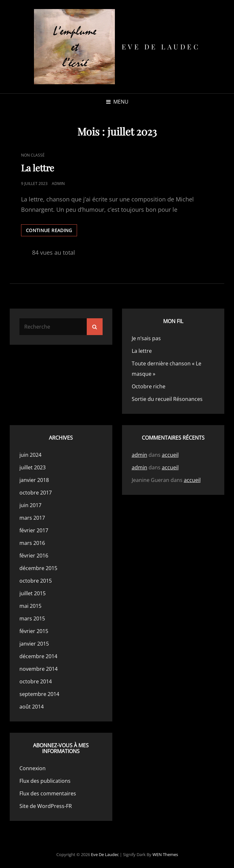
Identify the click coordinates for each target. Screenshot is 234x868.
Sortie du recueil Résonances (167, 399)
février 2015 (34, 631)
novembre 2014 (39, 669)
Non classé (33, 155)
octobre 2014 (36, 681)
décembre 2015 (38, 568)
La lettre (38, 168)
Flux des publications (45, 781)
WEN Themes (165, 854)
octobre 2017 (36, 493)
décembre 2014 (38, 656)
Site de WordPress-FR (46, 806)
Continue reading (51, 231)
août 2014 (32, 707)
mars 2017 (32, 518)
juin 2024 (30, 455)
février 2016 (34, 556)
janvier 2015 (34, 644)
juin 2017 (30, 505)
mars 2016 (32, 543)
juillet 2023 (33, 467)
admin (58, 184)
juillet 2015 (33, 593)
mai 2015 (30, 606)
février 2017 (34, 530)
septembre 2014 (39, 694)
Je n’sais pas (146, 338)
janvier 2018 (34, 480)
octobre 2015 (36, 581)
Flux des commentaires (48, 793)
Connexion (33, 768)
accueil (170, 455)
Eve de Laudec (161, 46)
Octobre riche (149, 386)
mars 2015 (32, 618)
